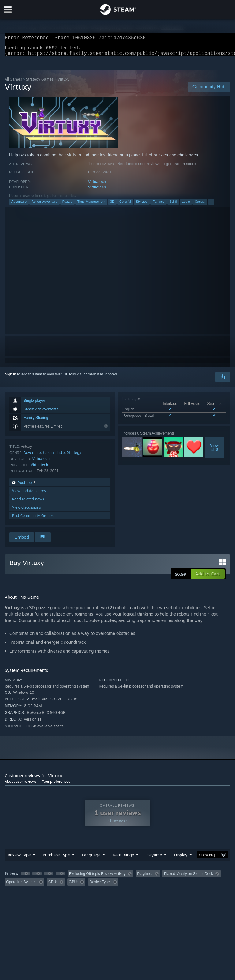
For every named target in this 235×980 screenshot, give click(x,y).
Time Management (91, 205)
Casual (200, 205)
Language (91, 858)
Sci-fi (173, 205)
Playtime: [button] (145, 877)
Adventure (19, 205)
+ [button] (211, 205)
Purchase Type (56, 858)
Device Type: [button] (100, 886)
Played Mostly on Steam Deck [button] (188, 877)
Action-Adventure (44, 205)
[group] (117, 882)
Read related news (28, 503)
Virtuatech (97, 185)
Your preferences (56, 785)
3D (112, 205)
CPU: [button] (53, 886)
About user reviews (21, 785)
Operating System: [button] (21, 886)
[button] (208, 578)
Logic (186, 205)
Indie (61, 456)
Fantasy (158, 205)
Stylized (142, 205)
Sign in (11, 378)
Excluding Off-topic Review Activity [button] (97, 877)
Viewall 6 (214, 451)
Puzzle (67, 205)
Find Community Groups (33, 519)
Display (181, 858)
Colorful (125, 205)
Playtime (154, 858)
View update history (29, 494)
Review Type (19, 858)
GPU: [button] (73, 886)
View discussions (26, 511)
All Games (13, 83)
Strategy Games (40, 83)
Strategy (74, 456)
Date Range (123, 858)
